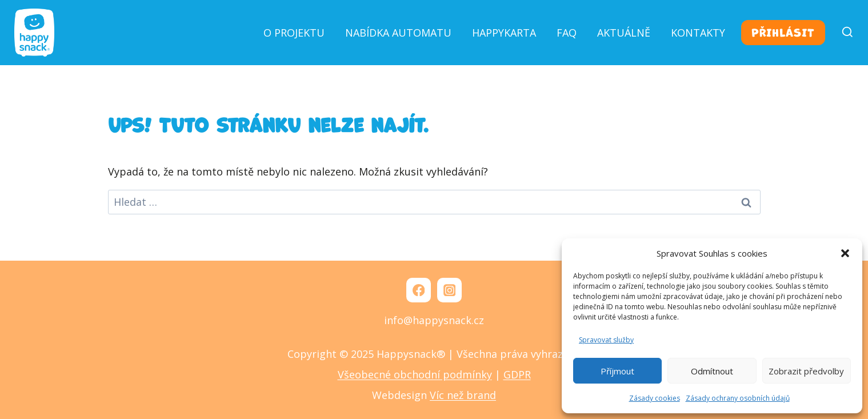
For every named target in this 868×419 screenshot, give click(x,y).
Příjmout (617, 371)
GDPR (517, 374)
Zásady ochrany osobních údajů (738, 398)
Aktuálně (624, 33)
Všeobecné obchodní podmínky (415, 374)
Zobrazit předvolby (806, 371)
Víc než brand (463, 395)
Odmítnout (712, 371)
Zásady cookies (655, 398)
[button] (845, 253)
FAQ (567, 33)
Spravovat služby (606, 340)
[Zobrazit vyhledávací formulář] (842, 33)
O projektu (294, 33)
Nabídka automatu (398, 33)
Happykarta (504, 33)
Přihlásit (783, 33)
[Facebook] (419, 290)
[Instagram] (449, 290)
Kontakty (698, 33)
